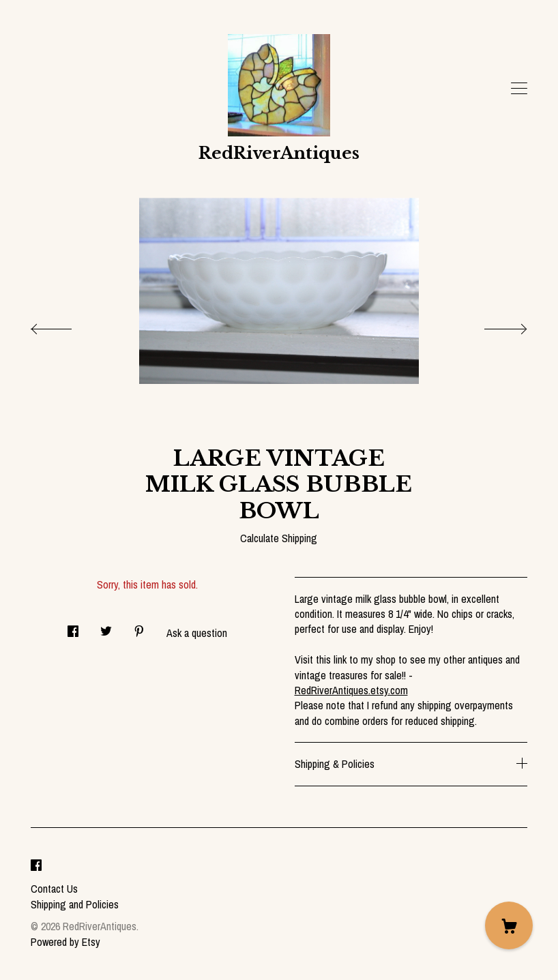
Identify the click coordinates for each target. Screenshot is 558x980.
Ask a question (197, 633)
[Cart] (509, 925)
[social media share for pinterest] (139, 627)
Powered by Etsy (65, 942)
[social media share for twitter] (106, 627)
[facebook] (36, 866)
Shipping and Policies (75, 904)
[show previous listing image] (65, 325)
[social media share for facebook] (73, 627)
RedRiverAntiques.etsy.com (351, 690)
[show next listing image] (493, 325)
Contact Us (54, 889)
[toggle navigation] (519, 89)
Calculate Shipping (279, 538)
